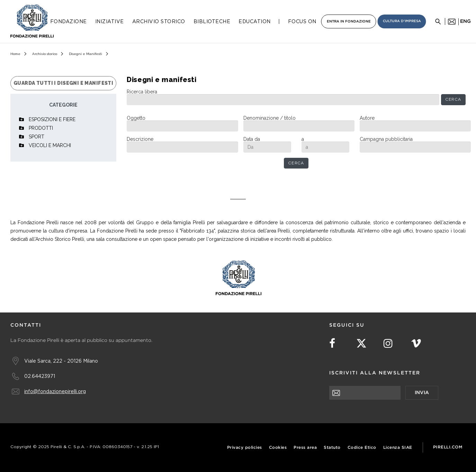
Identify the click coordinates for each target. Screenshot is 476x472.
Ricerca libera (142, 92)
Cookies (278, 448)
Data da (252, 139)
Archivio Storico (159, 21)
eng (465, 21)
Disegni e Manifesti (86, 54)
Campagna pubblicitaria (386, 139)
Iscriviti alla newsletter (375, 373)
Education (255, 21)
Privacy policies (245, 448)
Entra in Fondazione (349, 22)
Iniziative (110, 21)
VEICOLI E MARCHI (50, 145)
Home (15, 54)
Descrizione (140, 139)
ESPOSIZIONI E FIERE (52, 119)
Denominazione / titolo (270, 118)
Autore (367, 118)
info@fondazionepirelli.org (55, 391)
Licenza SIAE (398, 448)
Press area (305, 448)
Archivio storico (45, 54)
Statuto (332, 448)
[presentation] (382, 413)
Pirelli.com (448, 447)
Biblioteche (212, 21)
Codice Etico (362, 448)
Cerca (453, 99)
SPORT (37, 137)
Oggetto (136, 118)
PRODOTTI (41, 128)
